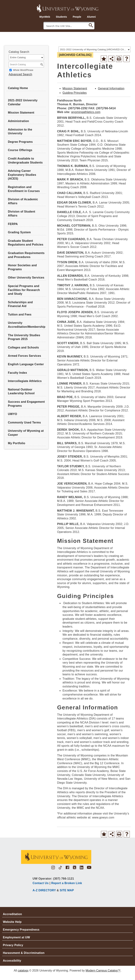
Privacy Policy (13, 945)
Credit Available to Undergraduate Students (25, 161)
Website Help (12, 922)
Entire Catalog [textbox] (18, 57)
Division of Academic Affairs (23, 201)
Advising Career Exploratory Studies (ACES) (22, 175)
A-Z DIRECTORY (44, 890)
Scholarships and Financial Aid (20, 304)
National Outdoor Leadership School (21, 391)
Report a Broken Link (67, 883)
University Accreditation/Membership (27, 325)
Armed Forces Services (24, 356)
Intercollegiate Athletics (25, 381)
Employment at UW (16, 937)
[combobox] (94, 49)
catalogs (23, 971)
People (77, 17)
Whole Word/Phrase (23, 70)
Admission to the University (20, 132)
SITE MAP (67, 890)
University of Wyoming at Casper (26, 433)
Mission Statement (21, 113)
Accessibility (12, 961)
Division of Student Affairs (22, 214)
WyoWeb (45, 17)
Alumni (91, 17)
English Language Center (26, 364)
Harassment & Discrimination (24, 953)
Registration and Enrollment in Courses (24, 189)
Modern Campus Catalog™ (103, 971)
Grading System (19, 232)
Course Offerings (20, 150)
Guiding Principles (75, 93)
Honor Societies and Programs (22, 267)
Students (61, 17)
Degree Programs (20, 142)
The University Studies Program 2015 (24, 337)
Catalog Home (18, 88)
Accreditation (12, 914)
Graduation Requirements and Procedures (26, 255)
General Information (111, 88)
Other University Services (26, 278)
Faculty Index (17, 373)
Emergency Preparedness (21, 930)
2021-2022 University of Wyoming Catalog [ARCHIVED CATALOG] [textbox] (93, 49)
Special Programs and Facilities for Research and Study (24, 290)
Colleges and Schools (23, 347)
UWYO (13, 414)
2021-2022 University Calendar (23, 102)
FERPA (13, 224)
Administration (18, 121)
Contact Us (41, 883)
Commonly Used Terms (24, 422)
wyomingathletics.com (86, 112)
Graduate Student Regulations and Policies (26, 243)
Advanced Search (20, 74)
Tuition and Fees (20, 314)
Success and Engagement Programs (26, 404)
